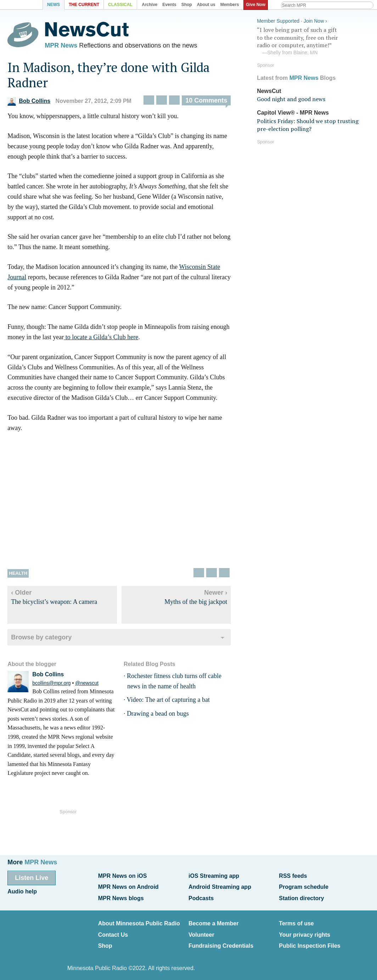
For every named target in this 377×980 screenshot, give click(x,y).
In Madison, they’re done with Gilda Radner (109, 77)
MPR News (61, 46)
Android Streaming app (220, 886)
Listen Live (32, 877)
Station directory (301, 896)
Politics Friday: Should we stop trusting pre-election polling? (305, 123)
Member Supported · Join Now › (289, 20)
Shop (105, 941)
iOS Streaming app (214, 876)
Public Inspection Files (310, 941)
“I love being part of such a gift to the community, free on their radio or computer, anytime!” (307, 40)
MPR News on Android (128, 886)
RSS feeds (293, 876)
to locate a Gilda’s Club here (101, 339)
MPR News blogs (121, 896)
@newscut (87, 685)
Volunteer (201, 931)
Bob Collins (29, 103)
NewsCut (266, 90)
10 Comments (206, 103)
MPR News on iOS (123, 876)
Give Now (257, 5)
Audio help (22, 890)
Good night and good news (288, 98)
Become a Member (213, 921)
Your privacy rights (305, 931)
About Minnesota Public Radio (139, 921)
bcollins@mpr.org (51, 685)
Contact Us (113, 931)
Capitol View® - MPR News (290, 112)
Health (18, 575)
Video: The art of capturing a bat (168, 702)
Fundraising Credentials (221, 941)
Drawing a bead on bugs (158, 715)
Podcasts (201, 896)
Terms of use (296, 921)
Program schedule (304, 886)
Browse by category (41, 639)
